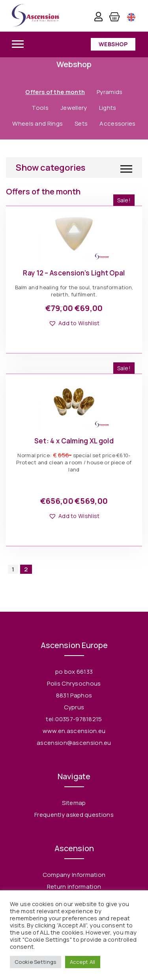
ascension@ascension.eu (74, 743)
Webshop (113, 44)
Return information (74, 887)
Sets (81, 123)
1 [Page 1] (13, 569)
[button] (74, 323)
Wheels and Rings (37, 123)
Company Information (74, 875)
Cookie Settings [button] (36, 962)
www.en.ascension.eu (74, 731)
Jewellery (74, 108)
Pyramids (110, 92)
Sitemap (74, 803)
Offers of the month (55, 92)
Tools (40, 108)
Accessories (117, 123)
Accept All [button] (83, 962)
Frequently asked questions (74, 815)
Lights (108, 108)
